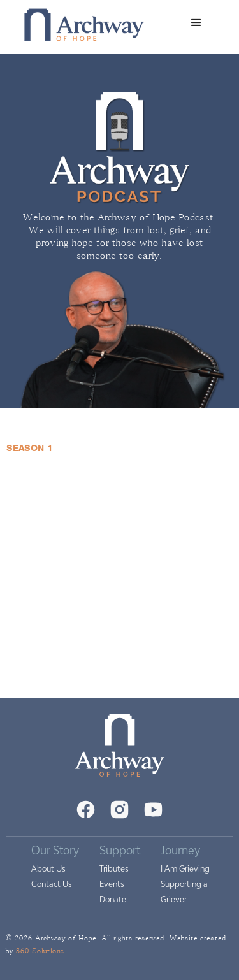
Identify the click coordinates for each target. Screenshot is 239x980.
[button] (196, 23)
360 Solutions (40, 951)
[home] (81, 23)
